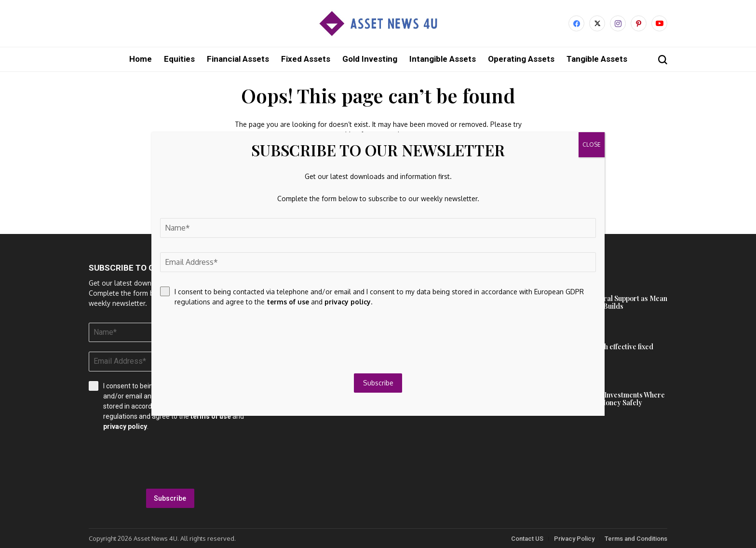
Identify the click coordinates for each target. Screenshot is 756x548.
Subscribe (170, 498)
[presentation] (170, 460)
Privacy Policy (574, 538)
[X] (597, 23)
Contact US (527, 538)
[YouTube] (659, 23)
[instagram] (618, 23)
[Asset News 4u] (378, 23)
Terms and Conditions (636, 538)
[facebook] (576, 23)
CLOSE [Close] (592, 144)
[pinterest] (639, 23)
